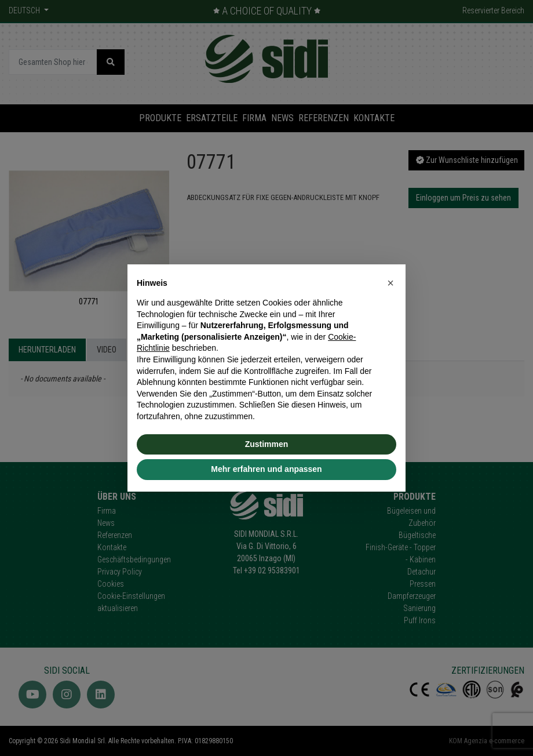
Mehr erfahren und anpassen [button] (266, 469)
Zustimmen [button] (267, 444)
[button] (390, 283)
